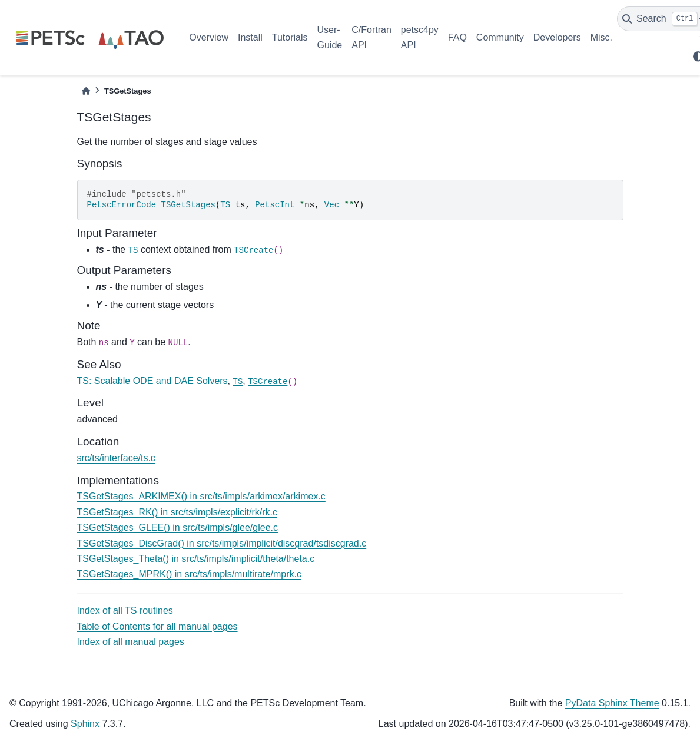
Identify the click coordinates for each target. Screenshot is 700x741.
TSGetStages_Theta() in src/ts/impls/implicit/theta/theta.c (196, 559)
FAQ (457, 37)
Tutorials (290, 37)
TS (225, 205)
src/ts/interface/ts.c (116, 458)
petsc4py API (420, 37)
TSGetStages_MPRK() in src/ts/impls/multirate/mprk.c (189, 574)
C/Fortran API (371, 37)
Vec (332, 205)
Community (500, 37)
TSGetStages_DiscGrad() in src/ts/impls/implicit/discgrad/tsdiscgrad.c (222, 543)
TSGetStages (188, 205)
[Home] (86, 91)
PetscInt (275, 205)
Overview (209, 37)
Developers (557, 37)
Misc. (601, 37)
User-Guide (330, 37)
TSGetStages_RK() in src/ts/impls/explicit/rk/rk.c (178, 512)
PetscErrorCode (122, 205)
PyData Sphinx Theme (612, 703)
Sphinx (85, 724)
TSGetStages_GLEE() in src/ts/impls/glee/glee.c (178, 527)
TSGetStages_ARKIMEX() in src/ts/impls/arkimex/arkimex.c (201, 496)
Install (250, 37)
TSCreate (253, 250)
